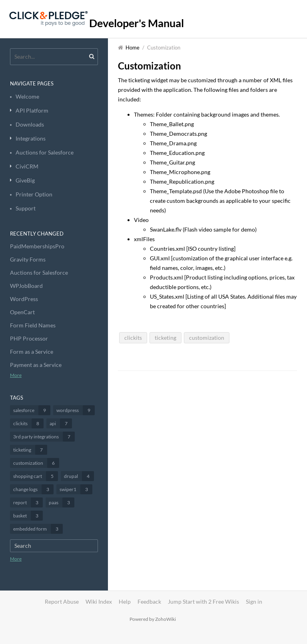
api (61, 423)
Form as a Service (32, 352)
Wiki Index (99, 601)
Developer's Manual (137, 23)
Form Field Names (33, 325)
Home (133, 48)
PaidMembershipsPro (37, 246)
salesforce (32, 410)
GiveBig (25, 180)
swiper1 (76, 489)
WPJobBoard (26, 286)
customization (36, 463)
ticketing (30, 450)
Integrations (31, 138)
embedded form (38, 529)
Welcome (27, 96)
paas (62, 502)
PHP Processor (29, 338)
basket (28, 516)
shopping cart (36, 476)
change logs (33, 489)
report (28, 502)
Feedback (149, 601)
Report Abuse (62, 601)
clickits (28, 423)
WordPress (24, 299)
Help (125, 601)
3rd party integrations (44, 437)
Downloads (30, 124)
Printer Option (34, 194)
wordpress (76, 410)
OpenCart (22, 312)
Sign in (254, 601)
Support (26, 208)
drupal (79, 476)
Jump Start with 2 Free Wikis (204, 601)
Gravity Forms (28, 259)
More (16, 375)
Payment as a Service (36, 365)
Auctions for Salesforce (45, 152)
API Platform (32, 110)
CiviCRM (27, 166)
